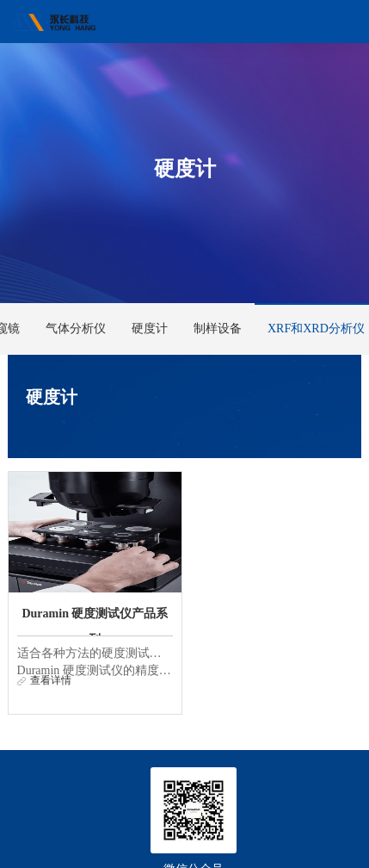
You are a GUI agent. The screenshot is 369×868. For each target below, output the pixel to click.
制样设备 (218, 329)
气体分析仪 (76, 329)
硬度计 (150, 329)
